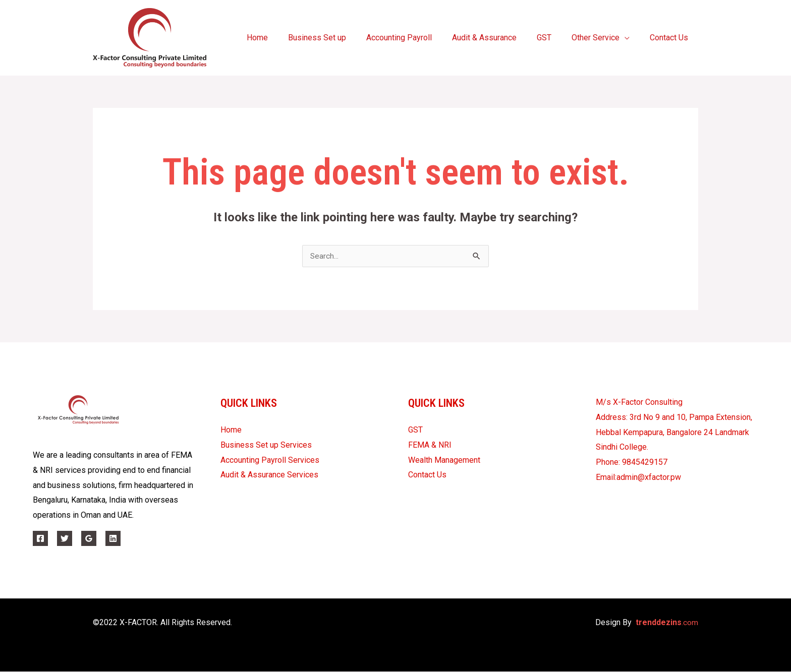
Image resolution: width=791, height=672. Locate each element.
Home (284, 38)
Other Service (602, 38)
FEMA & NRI (430, 445)
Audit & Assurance (498, 38)
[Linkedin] (113, 539)
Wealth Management (444, 461)
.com (667, 623)
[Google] (89, 539)
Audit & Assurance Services (269, 475)
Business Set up (339, 38)
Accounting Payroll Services (270, 461)
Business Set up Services (266, 445)
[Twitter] (65, 539)
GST (554, 38)
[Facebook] (40, 539)
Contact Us (671, 38)
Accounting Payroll (417, 38)
